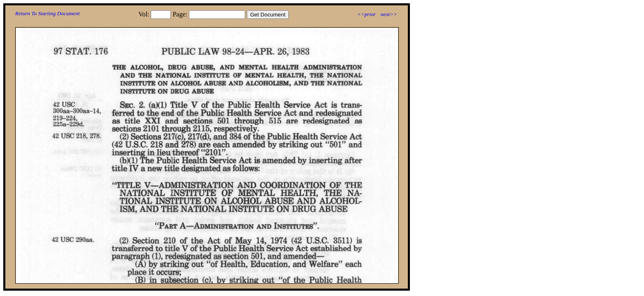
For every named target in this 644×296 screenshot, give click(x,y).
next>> (389, 14)
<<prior (366, 14)
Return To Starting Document (47, 13)
